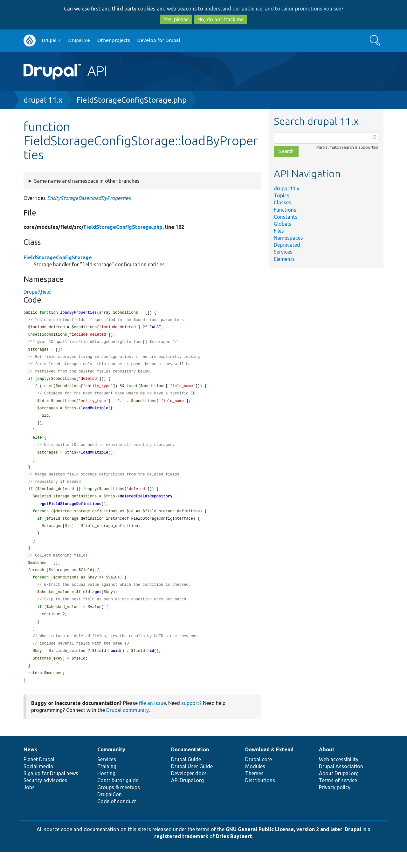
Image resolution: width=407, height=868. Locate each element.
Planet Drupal (39, 776)
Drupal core (259, 776)
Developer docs (189, 789)
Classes (283, 202)
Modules (255, 783)
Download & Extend (269, 766)
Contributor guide (118, 796)
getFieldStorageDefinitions (72, 513)
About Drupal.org (339, 789)
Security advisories (45, 796)
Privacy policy (335, 803)
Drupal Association (341, 783)
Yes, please (176, 19)
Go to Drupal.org (30, 41)
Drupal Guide (186, 776)
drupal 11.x (43, 100)
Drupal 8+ (79, 40)
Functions (285, 210)
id (152, 666)
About (327, 766)
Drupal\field (37, 292)
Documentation (190, 766)
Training (107, 783)
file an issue (152, 719)
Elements (284, 259)
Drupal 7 (51, 40)
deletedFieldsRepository (146, 505)
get (98, 604)
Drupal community (128, 726)
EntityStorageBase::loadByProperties (89, 198)
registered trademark (181, 852)
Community (111, 766)
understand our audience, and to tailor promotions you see (273, 9)
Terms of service (338, 796)
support (190, 719)
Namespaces (288, 238)
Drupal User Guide (192, 783)
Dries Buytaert (234, 852)
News (30, 766)
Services (283, 252)
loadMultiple (94, 413)
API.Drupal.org (187, 796)
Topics (282, 195)
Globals (283, 224)
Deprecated (287, 245)
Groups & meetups (119, 803)
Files (279, 231)
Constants (286, 217)
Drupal (353, 845)
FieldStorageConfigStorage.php (132, 100)
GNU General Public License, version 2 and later (284, 845)
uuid (115, 666)
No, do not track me (221, 19)
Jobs (29, 803)
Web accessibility (339, 776)
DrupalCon (110, 810)
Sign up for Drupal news (51, 789)
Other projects (114, 40)
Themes (254, 789)
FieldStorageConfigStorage (58, 257)
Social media (38, 783)
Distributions (260, 796)
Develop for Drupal (159, 40)
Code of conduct (117, 817)
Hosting (106, 789)
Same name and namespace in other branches (87, 181)
